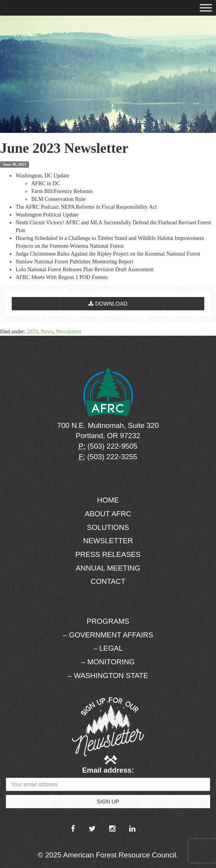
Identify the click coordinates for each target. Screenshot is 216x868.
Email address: (108, 770)
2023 (32, 332)
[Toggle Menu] (206, 8)
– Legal (108, 648)
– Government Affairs (108, 635)
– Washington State (108, 676)
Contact (108, 581)
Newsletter (108, 541)
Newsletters (68, 332)
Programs (108, 621)
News (47, 332)
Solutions (108, 527)
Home (108, 500)
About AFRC (108, 514)
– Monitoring (108, 662)
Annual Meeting (108, 568)
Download (108, 304)
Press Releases (108, 554)
